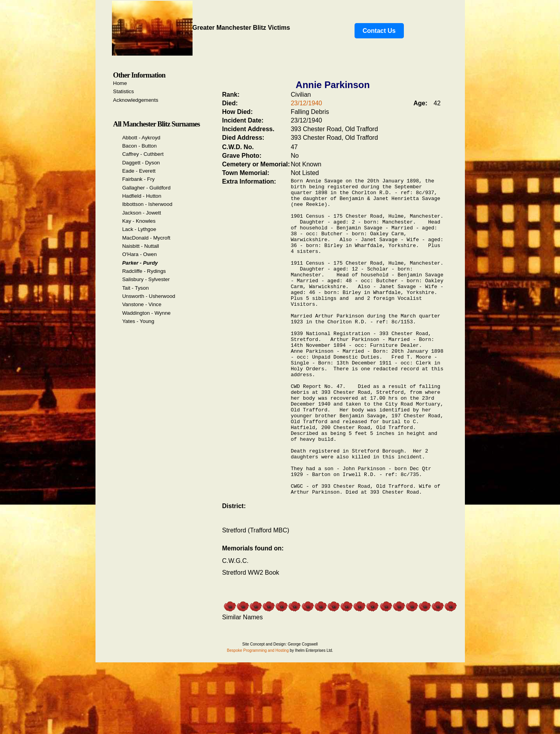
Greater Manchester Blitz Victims (201, 28)
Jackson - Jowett (141, 213)
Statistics (123, 91)
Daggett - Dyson (141, 163)
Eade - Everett (139, 171)
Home (120, 83)
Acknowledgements (136, 100)
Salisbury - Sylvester (146, 279)
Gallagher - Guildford (146, 188)
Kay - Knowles (139, 221)
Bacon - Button (139, 146)
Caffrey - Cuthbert (143, 154)
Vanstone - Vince (142, 304)
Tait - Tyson (135, 288)
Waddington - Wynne (146, 313)
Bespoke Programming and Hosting (258, 715)
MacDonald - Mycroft (146, 238)
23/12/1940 (306, 103)
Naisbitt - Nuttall (140, 246)
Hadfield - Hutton (142, 196)
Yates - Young (138, 321)
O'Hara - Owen (139, 254)
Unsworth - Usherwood (149, 296)
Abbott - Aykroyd (141, 138)
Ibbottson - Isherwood (147, 204)
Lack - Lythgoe (139, 229)
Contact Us (379, 31)
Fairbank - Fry (138, 179)
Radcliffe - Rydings (144, 271)
